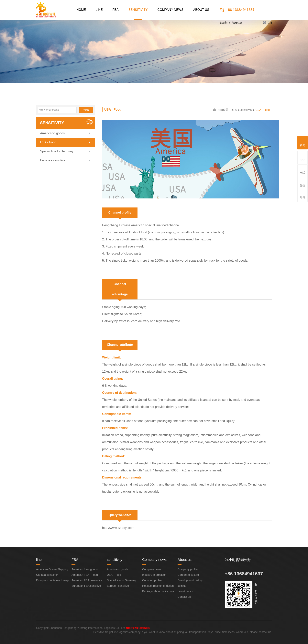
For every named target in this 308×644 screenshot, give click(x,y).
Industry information (154, 575)
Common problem (153, 580)
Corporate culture (188, 575)
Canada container (47, 575)
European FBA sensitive (86, 586)
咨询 (302, 142)
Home (81, 10)
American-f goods (52, 133)
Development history (190, 580)
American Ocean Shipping (52, 569)
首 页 (234, 110)
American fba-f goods (85, 569)
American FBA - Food (85, 575)
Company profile (188, 569)
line (99, 10)
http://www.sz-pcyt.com (118, 528)
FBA (116, 10)
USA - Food (48, 142)
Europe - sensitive (53, 160)
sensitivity (138, 10)
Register (237, 23)
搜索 (86, 110)
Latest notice (185, 591)
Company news (170, 10)
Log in (224, 23)
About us (201, 10)
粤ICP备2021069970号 (138, 628)
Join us (182, 586)
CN (270, 23)
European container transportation (57, 580)
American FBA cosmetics (87, 580)
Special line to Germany (57, 151)
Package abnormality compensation (164, 591)
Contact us (184, 597)
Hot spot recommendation (158, 586)
